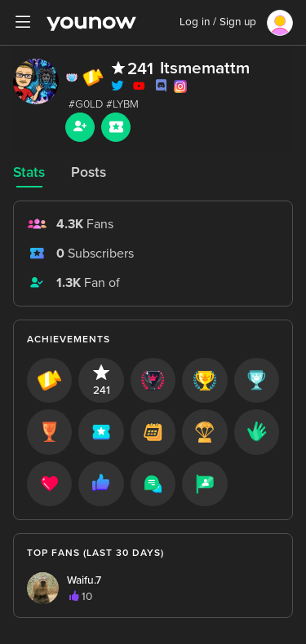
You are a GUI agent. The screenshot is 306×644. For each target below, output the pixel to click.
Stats (29, 172)
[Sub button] (116, 127)
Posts (89, 172)
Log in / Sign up (218, 22)
